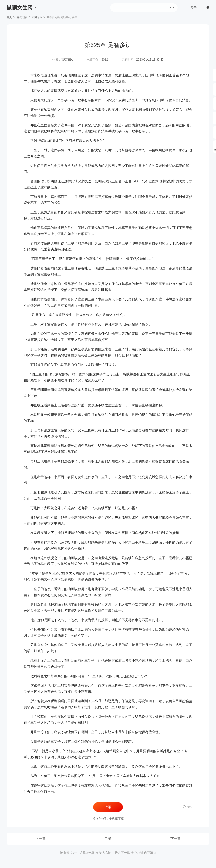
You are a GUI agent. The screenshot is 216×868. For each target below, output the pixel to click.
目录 (108, 839)
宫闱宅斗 (37, 17)
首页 (9, 17)
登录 (194, 8)
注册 (206, 8)
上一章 (40, 839)
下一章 (175, 839)
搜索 (172, 8)
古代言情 (22, 17)
